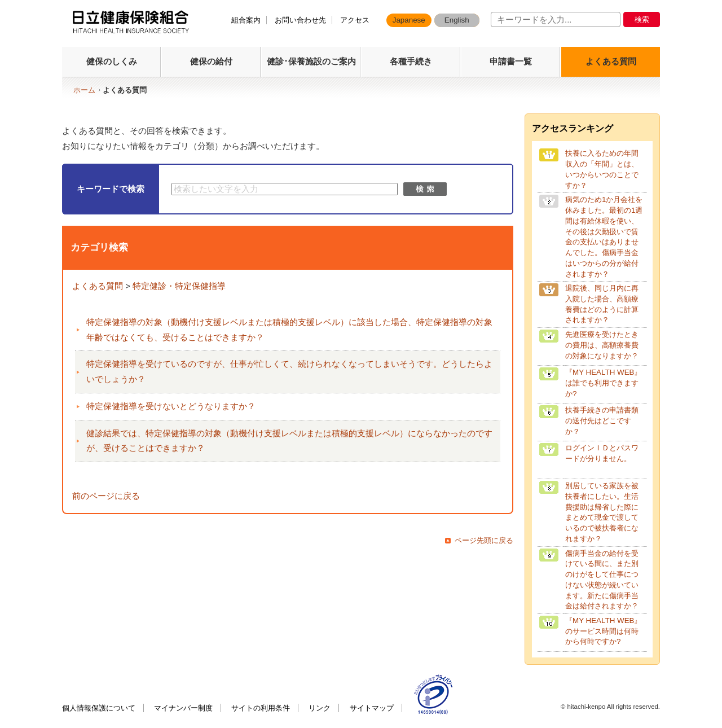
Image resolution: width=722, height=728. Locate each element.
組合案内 (246, 20)
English (457, 20)
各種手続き (411, 62)
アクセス (355, 20)
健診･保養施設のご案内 (311, 62)
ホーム (84, 90)
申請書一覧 (511, 62)
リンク (320, 708)
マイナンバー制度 (183, 708)
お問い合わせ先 (300, 20)
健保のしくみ (112, 62)
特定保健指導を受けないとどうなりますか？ (171, 406)
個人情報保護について (99, 708)
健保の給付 (211, 62)
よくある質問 (611, 62)
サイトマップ (372, 708)
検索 (642, 19)
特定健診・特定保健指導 (179, 286)
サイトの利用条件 (261, 708)
